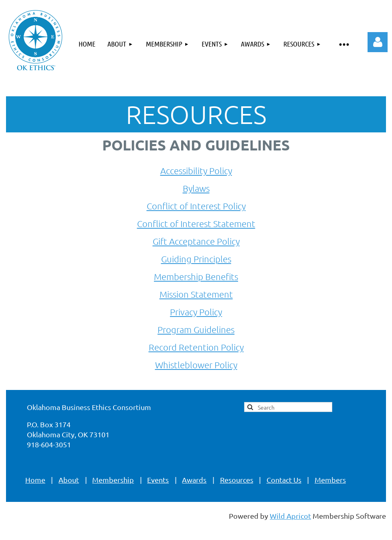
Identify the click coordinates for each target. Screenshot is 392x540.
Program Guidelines (196, 329)
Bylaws (196, 188)
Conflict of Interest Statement (196, 223)
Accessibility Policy (196, 171)
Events (158, 480)
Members (330, 480)
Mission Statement (196, 294)
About (69, 480)
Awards (194, 480)
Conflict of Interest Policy (196, 206)
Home (35, 480)
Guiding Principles (196, 259)
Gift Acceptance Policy (196, 241)
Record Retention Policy (196, 347)
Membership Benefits (196, 276)
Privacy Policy (196, 312)
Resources (237, 480)
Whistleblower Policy (196, 365)
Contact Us (284, 480)
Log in (378, 42)
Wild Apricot (290, 516)
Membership (113, 480)
